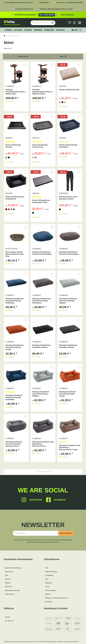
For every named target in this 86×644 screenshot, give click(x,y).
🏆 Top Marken (43, 3)
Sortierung (23, 56)
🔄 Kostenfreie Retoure (23, 9)
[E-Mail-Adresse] (36, 533)
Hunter (47, 587)
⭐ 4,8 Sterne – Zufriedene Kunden (68, 3)
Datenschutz (9, 572)
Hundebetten (49, 575)
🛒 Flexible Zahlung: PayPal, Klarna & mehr (55, 9)
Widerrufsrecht (10, 594)
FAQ (47, 568)
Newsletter (49, 602)
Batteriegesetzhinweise (12, 590)
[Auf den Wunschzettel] (25, 65)
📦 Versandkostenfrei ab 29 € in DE (18, 3)
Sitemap (8, 583)
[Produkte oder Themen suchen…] (40, 23)
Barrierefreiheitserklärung (13, 568)
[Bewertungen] (16, 142)
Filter (63, 56)
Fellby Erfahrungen (51, 572)
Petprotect (48, 583)
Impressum (9, 587)
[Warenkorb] (79, 23)
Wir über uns (9, 621)
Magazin (48, 594)
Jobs (47, 579)
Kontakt (7, 617)
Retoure (8, 579)
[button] (74, 23)
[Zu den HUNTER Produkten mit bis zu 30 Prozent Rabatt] (43, 15)
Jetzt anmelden (65, 533)
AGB (6, 575)
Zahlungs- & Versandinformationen (56, 598)
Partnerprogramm (51, 590)
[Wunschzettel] (70, 23)
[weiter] (51, 472)
